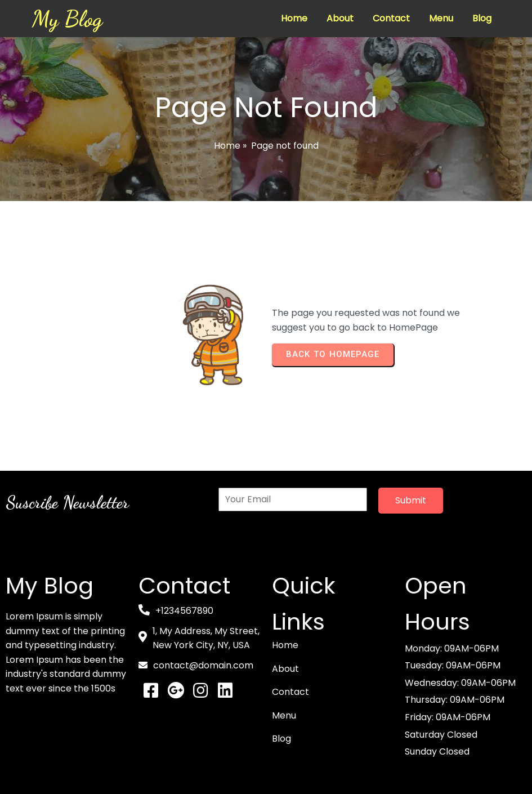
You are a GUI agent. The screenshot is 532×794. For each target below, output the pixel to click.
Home (227, 146)
